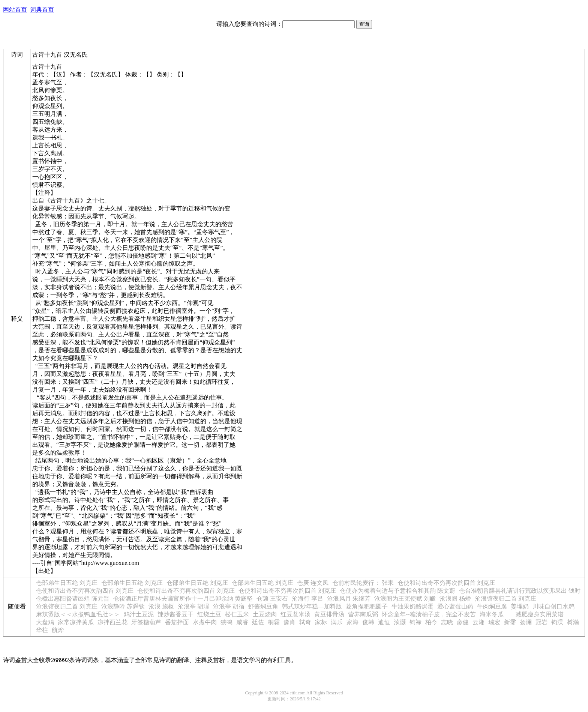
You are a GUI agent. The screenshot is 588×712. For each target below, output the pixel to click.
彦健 (463, 622)
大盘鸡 (45, 622)
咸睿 (242, 622)
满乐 (337, 622)
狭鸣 (226, 622)
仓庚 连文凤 (313, 583)
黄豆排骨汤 (329, 614)
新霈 (510, 622)
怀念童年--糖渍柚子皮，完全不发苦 (429, 614)
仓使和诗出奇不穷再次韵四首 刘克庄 (446, 583)
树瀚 (573, 622)
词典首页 (42, 10)
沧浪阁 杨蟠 (455, 599)
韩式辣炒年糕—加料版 (312, 606)
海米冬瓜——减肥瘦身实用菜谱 (522, 614)
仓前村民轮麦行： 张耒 (363, 583)
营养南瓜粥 (363, 614)
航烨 (58, 630)
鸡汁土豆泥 (139, 614)
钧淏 (557, 622)
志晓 (447, 622)
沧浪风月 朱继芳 (349, 599)
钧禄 (415, 622)
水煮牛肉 (205, 622)
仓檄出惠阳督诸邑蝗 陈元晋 (73, 599)
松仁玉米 (237, 614)
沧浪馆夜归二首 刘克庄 (505, 599)
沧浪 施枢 (161, 606)
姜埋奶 (520, 606)
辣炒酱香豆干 (175, 614)
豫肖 (289, 622)
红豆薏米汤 (295, 614)
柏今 (431, 622)
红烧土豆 (209, 614)
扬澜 (526, 622)
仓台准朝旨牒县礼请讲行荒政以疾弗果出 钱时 (520, 591)
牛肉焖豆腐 (492, 606)
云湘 (478, 622)
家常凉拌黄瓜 (76, 622)
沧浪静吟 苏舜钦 (123, 606)
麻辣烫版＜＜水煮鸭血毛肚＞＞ (78, 614)
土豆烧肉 (265, 614)
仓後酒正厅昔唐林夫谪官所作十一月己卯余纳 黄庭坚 (183, 599)
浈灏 (400, 622)
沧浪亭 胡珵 (193, 606)
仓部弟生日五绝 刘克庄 (67, 583)
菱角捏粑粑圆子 (367, 606)
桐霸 (274, 622)
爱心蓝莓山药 (455, 606)
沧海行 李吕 (307, 599)
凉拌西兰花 (112, 622)
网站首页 (15, 10)
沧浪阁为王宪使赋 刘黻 (405, 599)
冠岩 (541, 622)
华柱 (42, 630)
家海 (352, 622)
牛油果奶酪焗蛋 (412, 606)
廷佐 (258, 622)
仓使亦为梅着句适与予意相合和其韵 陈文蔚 (397, 591)
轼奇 (305, 622)
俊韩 (368, 622)
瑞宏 (494, 622)
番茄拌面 (177, 622)
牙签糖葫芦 (146, 622)
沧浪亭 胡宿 (229, 606)
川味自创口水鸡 (553, 606)
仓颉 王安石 (272, 599)
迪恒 (384, 622)
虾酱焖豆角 (263, 606)
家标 (321, 622)
